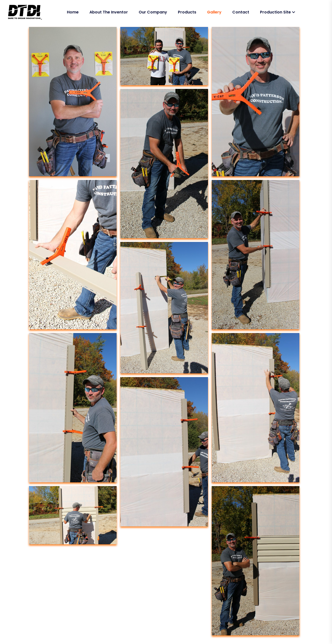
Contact (241, 12)
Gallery (214, 12)
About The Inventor (109, 12)
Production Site (275, 12)
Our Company (153, 12)
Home (73, 12)
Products (187, 12)
